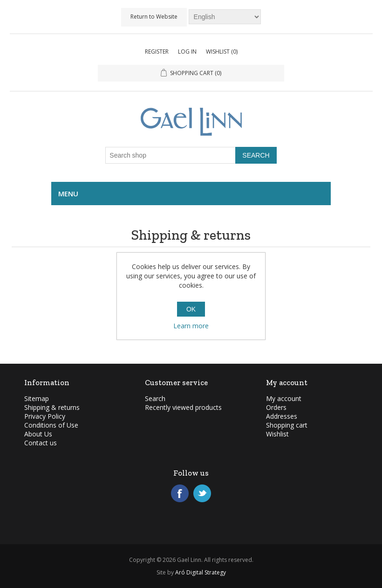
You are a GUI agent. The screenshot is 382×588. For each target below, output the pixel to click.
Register (157, 52)
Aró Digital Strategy (201, 572)
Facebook (180, 493)
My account (284, 398)
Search (155, 398)
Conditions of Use (51, 425)
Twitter (202, 493)
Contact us (41, 443)
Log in (187, 52)
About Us (38, 434)
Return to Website (154, 17)
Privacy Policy (45, 416)
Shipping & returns (52, 407)
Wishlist (277, 434)
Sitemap (37, 398)
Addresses (282, 416)
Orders (276, 407)
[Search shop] (171, 155)
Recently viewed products (183, 407)
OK (191, 309)
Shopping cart (287, 425)
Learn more (191, 326)
